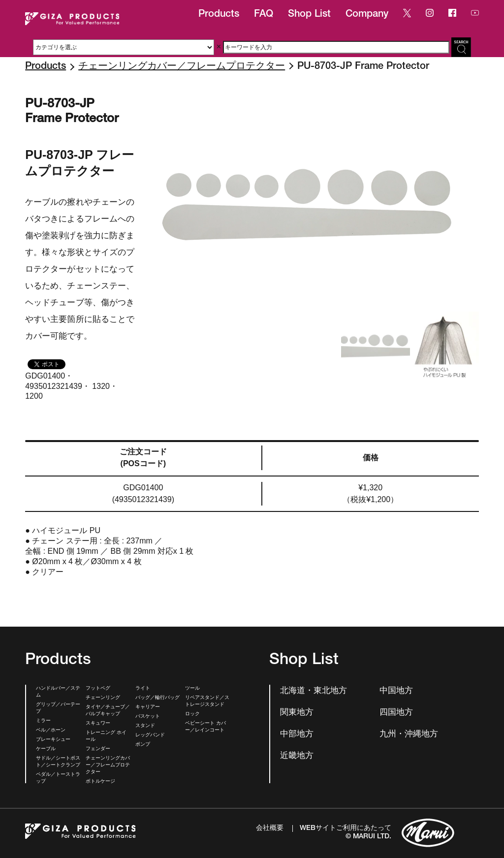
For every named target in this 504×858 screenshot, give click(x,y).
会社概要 (270, 828)
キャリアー (148, 707)
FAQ (264, 15)
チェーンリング (103, 698)
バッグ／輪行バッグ (157, 698)
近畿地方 (297, 756)
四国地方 (396, 713)
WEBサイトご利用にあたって (346, 828)
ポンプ (143, 745)
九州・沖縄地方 (409, 735)
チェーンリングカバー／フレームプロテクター (182, 67)
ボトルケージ (100, 782)
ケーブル (46, 749)
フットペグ (98, 689)
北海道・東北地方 (314, 691)
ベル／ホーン (51, 731)
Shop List (309, 15)
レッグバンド (150, 735)
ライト (143, 689)
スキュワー (98, 724)
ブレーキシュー (53, 740)
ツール (192, 689)
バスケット (148, 717)
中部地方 (297, 735)
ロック (192, 714)
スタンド (145, 726)
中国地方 (396, 691)
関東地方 (297, 713)
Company (367, 15)
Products (219, 15)
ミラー (43, 721)
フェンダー (98, 749)
